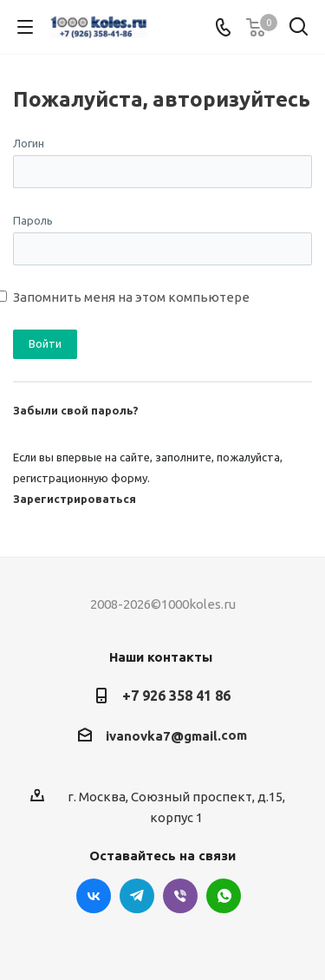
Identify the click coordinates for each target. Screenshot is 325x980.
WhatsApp (224, 896)
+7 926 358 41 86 (176, 696)
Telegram (137, 896)
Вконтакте (94, 896)
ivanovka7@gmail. (163, 736)
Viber (180, 896)
